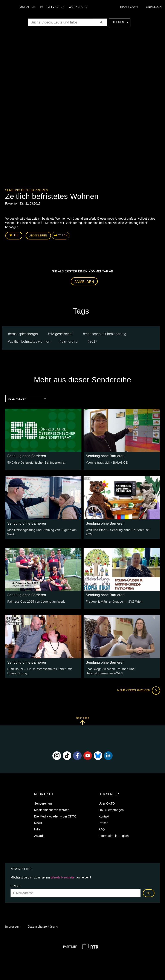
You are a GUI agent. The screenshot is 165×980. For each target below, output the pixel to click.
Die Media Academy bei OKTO (55, 816)
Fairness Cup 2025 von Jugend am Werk (36, 601)
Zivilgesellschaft (61, 334)
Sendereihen (43, 803)
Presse (103, 822)
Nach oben (82, 720)
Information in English (114, 835)
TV (42, 7)
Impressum (13, 926)
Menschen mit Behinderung (106, 334)
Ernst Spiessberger (24, 334)
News (38, 822)
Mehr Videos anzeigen (138, 690)
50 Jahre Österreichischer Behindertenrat (36, 462)
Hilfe (37, 829)
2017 (93, 341)
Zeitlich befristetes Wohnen (30, 341)
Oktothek (28, 7)
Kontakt (104, 816)
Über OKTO (107, 803)
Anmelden (84, 282)
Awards (39, 835)
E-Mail (16, 885)
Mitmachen (57, 7)
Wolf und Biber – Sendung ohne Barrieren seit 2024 (121, 530)
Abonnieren (38, 235)
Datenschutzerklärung (43, 926)
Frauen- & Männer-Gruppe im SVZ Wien (114, 601)
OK (149, 892)
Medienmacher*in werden (52, 810)
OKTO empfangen (111, 810)
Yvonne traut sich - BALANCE (106, 462)
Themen (121, 22)
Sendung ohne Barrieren (27, 190)
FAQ (102, 829)
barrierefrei (70, 341)
